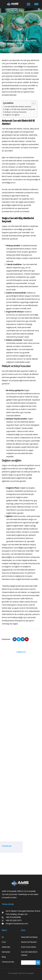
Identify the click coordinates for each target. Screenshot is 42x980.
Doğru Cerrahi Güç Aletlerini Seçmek (20, 109)
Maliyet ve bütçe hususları (16, 112)
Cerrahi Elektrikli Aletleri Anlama (18, 107)
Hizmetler (6, 952)
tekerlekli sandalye (29, 937)
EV (3, 40)
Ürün (4, 942)
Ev (3, 937)
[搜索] (38, 963)
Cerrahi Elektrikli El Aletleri (29, 954)
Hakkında (6, 947)
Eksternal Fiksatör (29, 942)
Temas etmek (8, 962)
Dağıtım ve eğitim (12, 115)
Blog (4, 957)
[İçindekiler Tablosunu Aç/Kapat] (33, 103)
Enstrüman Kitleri (29, 947)
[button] (29, 4)
